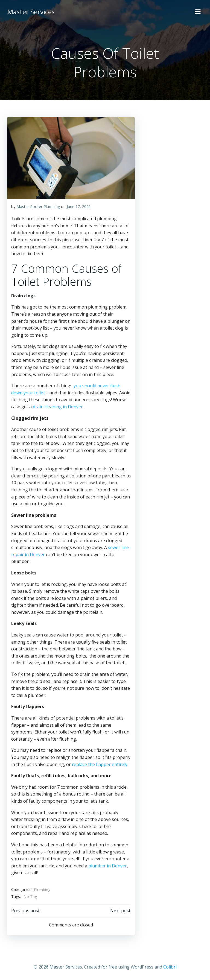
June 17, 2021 (78, 206)
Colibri (170, 966)
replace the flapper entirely (99, 764)
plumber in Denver (107, 865)
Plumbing (42, 889)
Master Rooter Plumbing (38, 206)
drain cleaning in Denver (57, 406)
